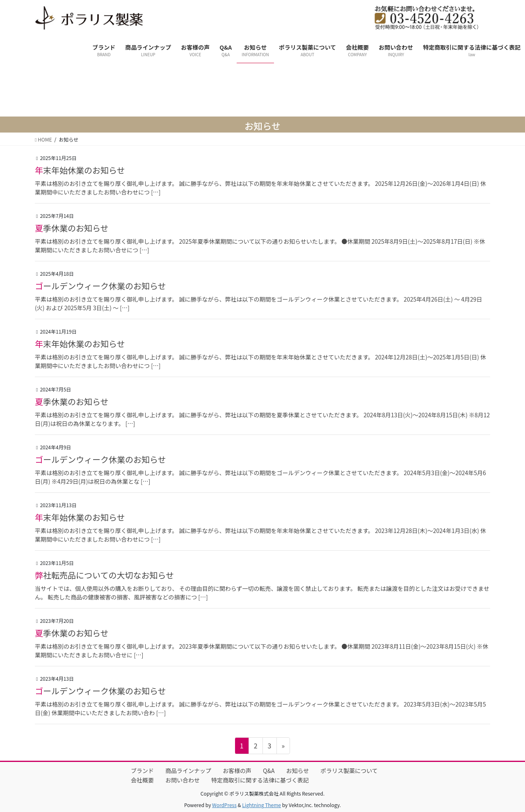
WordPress (224, 805)
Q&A (269, 771)
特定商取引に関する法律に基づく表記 (260, 780)
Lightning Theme (261, 805)
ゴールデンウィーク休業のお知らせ (100, 286)
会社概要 (142, 780)
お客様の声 (237, 771)
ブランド (142, 771)
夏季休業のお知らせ (72, 228)
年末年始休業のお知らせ (80, 170)
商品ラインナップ (188, 771)
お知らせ (297, 771)
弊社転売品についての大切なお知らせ (104, 575)
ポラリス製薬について (349, 771)
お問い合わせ (183, 780)
